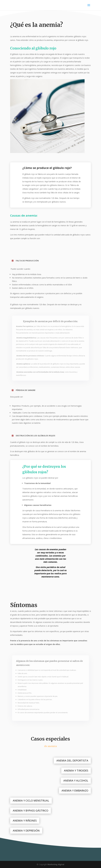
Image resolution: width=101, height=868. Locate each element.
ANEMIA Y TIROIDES (76, 771)
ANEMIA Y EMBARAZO (75, 791)
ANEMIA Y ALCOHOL (76, 781)
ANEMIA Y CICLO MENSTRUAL (31, 801)
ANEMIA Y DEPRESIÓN (26, 831)
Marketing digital (56, 864)
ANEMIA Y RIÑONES (25, 821)
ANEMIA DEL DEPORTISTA (72, 761)
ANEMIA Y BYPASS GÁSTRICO (31, 811)
